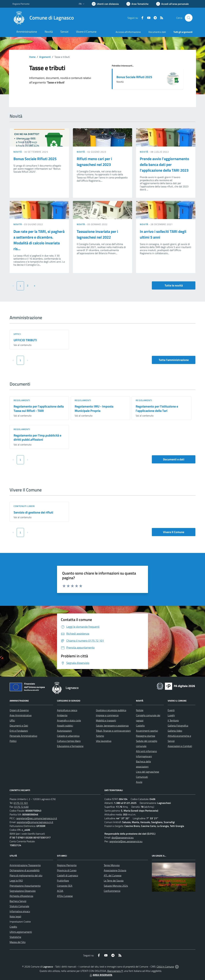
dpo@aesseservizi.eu (123, 837)
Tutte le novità (174, 285)
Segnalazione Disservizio (23, 891)
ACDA (60, 891)
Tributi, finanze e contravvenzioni (113, 731)
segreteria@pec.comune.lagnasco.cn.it (37, 818)
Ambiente (62, 715)
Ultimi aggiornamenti (21, 932)
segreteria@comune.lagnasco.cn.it (35, 822)
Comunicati (142, 777)
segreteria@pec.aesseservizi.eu (126, 841)
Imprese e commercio (107, 715)
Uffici (17, 334)
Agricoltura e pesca (67, 710)
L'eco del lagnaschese (148, 772)
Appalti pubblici (65, 726)
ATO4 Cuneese (65, 896)
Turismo (100, 736)
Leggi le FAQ (16, 881)
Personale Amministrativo (23, 736)
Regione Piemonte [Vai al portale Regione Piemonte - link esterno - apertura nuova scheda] (21, 4)
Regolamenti (22, 400)
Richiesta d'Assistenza (21, 896)
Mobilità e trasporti (106, 720)
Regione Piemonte (67, 865)
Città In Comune (165, 967)
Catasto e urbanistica (68, 736)
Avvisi (139, 782)
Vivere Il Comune (174, 532)
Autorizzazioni (64, 731)
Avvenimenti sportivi (147, 731)
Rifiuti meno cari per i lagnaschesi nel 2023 (94, 162)
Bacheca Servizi (18, 901)
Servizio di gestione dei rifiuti (33, 512)
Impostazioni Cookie (20, 922)
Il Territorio (173, 720)
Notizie (140, 710)
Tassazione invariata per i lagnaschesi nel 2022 (97, 234)
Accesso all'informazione (128, 32)
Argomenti (45, 57)
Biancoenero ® (115, 971)
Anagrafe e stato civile (69, 720)
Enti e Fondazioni (19, 731)
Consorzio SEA (65, 886)
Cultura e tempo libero (69, 741)
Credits (13, 927)
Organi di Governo (19, 710)
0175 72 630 (21, 807)
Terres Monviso (112, 865)
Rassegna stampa (146, 736)
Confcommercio (112, 891)
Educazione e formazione (70, 746)
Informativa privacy (20, 911)
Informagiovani (144, 756)
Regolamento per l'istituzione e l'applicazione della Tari (157, 408)
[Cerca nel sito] (189, 18)
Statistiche (15, 937)
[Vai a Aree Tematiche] (137, 4)
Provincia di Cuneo (67, 870)
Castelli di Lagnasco (68, 875)
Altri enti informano (146, 751)
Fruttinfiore (63, 881)
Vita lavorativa (104, 741)
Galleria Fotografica (178, 726)
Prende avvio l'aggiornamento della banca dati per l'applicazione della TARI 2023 (164, 164)
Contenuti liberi (24, 506)
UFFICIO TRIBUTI (25, 340)
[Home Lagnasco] (43, 18)
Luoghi (171, 715)
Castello (140, 726)
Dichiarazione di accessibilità (25, 870)
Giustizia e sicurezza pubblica (111, 710)
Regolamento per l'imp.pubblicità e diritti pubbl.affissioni (37, 437)
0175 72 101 (21, 803)
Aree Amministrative (21, 715)
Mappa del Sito (18, 942)
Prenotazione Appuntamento (25, 886)
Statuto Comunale (19, 906)
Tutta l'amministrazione (174, 360)
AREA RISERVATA (101, 975)
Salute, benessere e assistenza (112, 726)
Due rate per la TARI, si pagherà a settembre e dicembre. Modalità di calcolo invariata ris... (39, 240)
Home (32, 57)
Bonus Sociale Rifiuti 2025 (134, 77)
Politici (13, 741)
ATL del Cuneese (113, 875)
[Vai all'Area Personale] (172, 4)
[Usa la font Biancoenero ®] (105, 4)
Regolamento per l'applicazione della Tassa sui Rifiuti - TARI (39, 408)
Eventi (171, 710)
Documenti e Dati (19, 726)
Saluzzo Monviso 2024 (116, 886)
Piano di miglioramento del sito (26, 875)
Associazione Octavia (115, 870)
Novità (18, 152)
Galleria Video (175, 731)
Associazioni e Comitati (180, 746)
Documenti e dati (174, 459)
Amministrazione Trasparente (25, 865)
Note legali (15, 916)
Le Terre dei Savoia (114, 881)
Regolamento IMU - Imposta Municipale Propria (94, 408)
